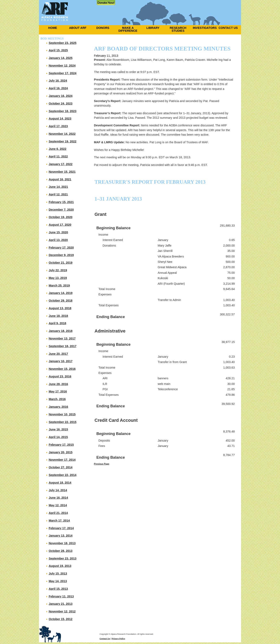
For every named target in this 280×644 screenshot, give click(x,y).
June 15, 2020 (58, 232)
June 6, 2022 (58, 149)
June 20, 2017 (58, 354)
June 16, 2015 (58, 429)
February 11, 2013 (61, 596)
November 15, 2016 (62, 369)
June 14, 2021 (58, 187)
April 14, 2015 (58, 437)
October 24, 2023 (61, 103)
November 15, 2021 (62, 172)
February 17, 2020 (61, 248)
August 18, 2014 (60, 483)
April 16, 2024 (58, 88)
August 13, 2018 (60, 308)
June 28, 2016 (58, 384)
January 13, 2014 (61, 536)
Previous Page (102, 464)
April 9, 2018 (57, 323)
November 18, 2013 (62, 543)
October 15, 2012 (61, 619)
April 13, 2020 (58, 240)
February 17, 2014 (61, 528)
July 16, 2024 (58, 81)
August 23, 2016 (60, 376)
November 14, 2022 (62, 134)
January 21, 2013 (61, 604)
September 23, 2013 (62, 558)
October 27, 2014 (61, 467)
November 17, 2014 (62, 460)
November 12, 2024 (62, 66)
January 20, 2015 (61, 452)
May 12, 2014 (58, 505)
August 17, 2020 (60, 225)
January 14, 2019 (61, 293)
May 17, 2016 (58, 391)
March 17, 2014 (59, 521)
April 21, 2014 (58, 513)
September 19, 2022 (62, 141)
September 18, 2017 (62, 346)
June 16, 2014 (58, 498)
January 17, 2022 (61, 164)
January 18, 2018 (61, 331)
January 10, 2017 (61, 361)
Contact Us (105, 639)
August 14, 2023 (60, 119)
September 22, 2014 (62, 475)
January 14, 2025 (61, 58)
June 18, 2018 (58, 316)
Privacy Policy (118, 639)
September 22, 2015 (62, 422)
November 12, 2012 (62, 611)
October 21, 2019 (61, 263)
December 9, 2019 (61, 255)
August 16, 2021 (60, 179)
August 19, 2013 (60, 566)
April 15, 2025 (58, 50)
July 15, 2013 (58, 573)
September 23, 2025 (62, 43)
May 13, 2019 (58, 278)
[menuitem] (52, 28)
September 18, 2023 (62, 111)
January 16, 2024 (61, 96)
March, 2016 (57, 399)
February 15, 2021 (61, 202)
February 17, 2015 (61, 445)
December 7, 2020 (61, 210)
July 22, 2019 (58, 270)
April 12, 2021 (58, 194)
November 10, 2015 (62, 414)
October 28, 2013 (61, 551)
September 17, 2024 (62, 73)
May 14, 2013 (58, 581)
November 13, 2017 (62, 338)
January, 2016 (58, 407)
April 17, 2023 (58, 126)
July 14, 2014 (58, 490)
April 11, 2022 (58, 156)
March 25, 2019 (59, 286)
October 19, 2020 (61, 217)
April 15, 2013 (58, 589)
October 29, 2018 (61, 301)
